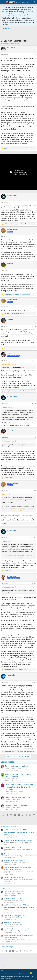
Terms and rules (6, 973)
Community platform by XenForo (16, 977)
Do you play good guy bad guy (16, 766)
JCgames (8, 779)
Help (23, 973)
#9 (35, 437)
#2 (35, 202)
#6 (35, 327)
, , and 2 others (17, 294)
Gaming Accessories (10, 864)
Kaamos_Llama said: (8, 364)
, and (14, 314)
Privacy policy (16, 973)
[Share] (33, 55)
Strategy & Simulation (10, 883)
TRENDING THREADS (10, 827)
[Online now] (5, 267)
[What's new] (31, 2)
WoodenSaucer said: (8, 441)
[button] (2, 970)
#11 (35, 538)
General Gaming (16, 768)
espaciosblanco (9, 791)
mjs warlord (6, 44)
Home (27, 973)
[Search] (35, 2)
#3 (35, 237)
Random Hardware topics (12, 847)
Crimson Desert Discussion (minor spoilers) (18, 841)
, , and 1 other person (18, 148)
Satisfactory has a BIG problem (17, 805)
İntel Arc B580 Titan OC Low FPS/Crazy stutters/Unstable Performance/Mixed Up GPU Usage (19, 832)
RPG (5, 844)
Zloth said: (5, 494)
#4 (35, 271)
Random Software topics (12, 922)
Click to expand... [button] (19, 510)
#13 (35, 682)
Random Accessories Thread (13, 892)
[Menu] (3, 2)
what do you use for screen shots (17, 797)
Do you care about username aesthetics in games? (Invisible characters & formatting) (20, 787)
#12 (35, 583)
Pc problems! (8, 854)
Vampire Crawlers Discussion (14, 878)
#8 (35, 404)
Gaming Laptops (9, 875)
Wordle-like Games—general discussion (17, 929)
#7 (35, 361)
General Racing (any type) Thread (15, 916)
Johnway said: (6, 408)
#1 (35, 55)
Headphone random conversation (15, 861)
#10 (35, 490)
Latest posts (6, 889)
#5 (35, 307)
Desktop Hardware (9, 838)
